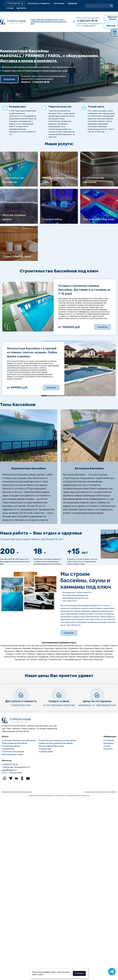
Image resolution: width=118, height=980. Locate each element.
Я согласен (79, 973)
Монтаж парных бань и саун (51, 746)
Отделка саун (45, 749)
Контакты (21, 8)
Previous (110, 97)
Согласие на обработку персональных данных (100, 792)
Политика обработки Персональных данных (17, 792)
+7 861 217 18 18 (41, 82)
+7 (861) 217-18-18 (87, 21)
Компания (72, 4)
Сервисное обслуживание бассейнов (56, 743)
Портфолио (59, 4)
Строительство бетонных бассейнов (19, 740)
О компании (109, 740)
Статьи (10, 8)
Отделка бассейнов (11, 746)
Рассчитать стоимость (39, 4)
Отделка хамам (46, 752)
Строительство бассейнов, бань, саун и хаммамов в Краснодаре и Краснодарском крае (48, 22)
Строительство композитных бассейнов (57, 740)
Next (114, 97)
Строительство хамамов (13, 752)
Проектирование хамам (12, 754)
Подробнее (9, 79)
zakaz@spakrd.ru (9, 770)
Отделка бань (8, 749)
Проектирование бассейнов (14, 743)
